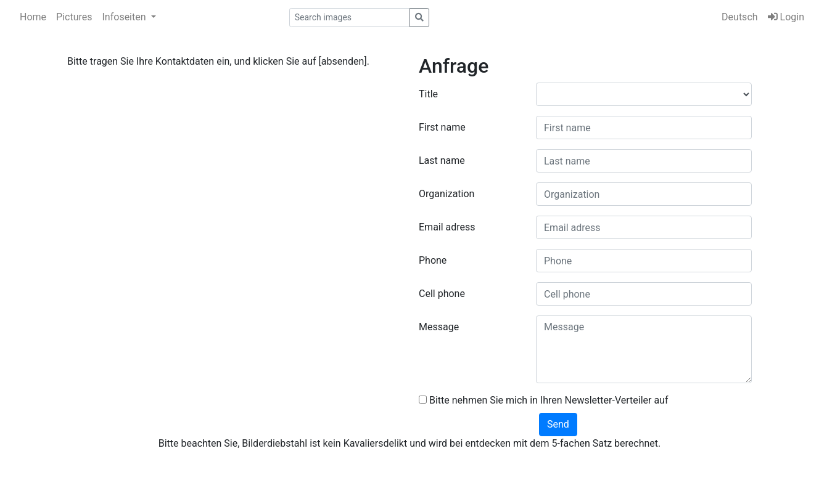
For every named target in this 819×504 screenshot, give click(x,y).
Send (558, 424)
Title (428, 94)
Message (439, 327)
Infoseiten (126, 17)
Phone (433, 260)
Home (33, 17)
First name (442, 127)
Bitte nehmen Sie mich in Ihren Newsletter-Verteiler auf (544, 400)
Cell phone (442, 294)
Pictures (74, 17)
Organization (447, 194)
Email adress (447, 227)
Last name (442, 161)
